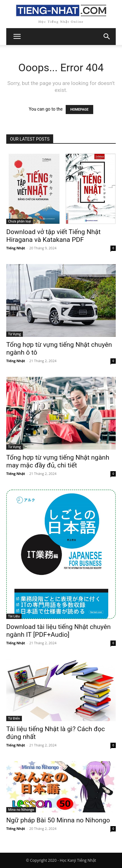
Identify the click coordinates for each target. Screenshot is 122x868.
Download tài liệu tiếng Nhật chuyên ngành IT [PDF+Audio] (58, 631)
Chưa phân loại (20, 221)
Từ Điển (14, 718)
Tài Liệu (14, 616)
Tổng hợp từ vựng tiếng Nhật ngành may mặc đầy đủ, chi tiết (58, 461)
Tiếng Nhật (16, 248)
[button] (107, 37)
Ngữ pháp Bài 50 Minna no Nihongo (58, 820)
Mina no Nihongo (21, 810)
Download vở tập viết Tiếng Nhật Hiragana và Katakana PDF (53, 236)
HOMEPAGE (79, 110)
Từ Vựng (15, 334)
